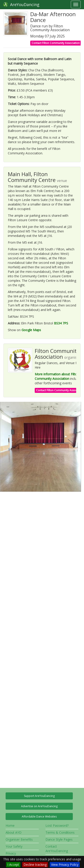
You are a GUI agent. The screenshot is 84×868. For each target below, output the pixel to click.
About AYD (14, 832)
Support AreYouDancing (39, 796)
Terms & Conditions (60, 832)
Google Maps (31, 330)
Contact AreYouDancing (57, 849)
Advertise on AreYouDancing (39, 806)
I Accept (13, 865)
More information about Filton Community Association (57, 376)
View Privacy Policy (65, 865)
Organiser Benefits (19, 839)
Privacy (11, 853)
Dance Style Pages (59, 839)
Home (10, 825)
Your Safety (14, 846)
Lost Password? (57, 825)
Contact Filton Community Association (56, 43)
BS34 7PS (61, 323)
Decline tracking (35, 865)
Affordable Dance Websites (39, 817)
